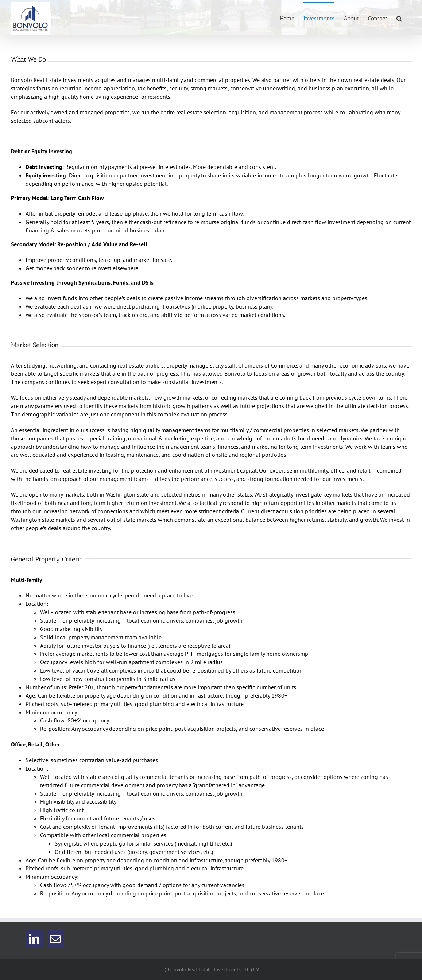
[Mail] (55, 939)
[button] (399, 18)
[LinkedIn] (34, 939)
